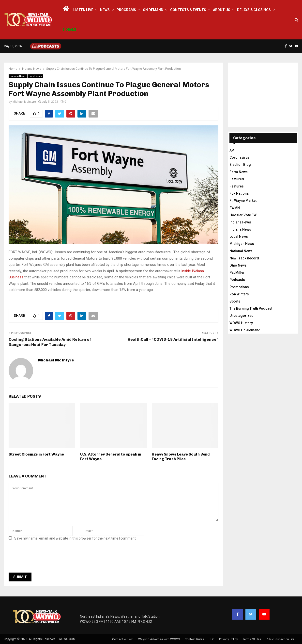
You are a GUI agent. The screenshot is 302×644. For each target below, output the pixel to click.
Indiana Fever (240, 222)
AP (232, 150)
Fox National (240, 193)
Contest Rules (194, 639)
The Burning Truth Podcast (251, 308)
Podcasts (237, 280)
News (105, 10)
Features (237, 186)
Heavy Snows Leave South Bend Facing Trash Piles (181, 457)
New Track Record (244, 258)
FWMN (235, 208)
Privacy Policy (228, 639)
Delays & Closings (254, 10)
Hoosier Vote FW (243, 215)
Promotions (239, 287)
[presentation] (46, 558)
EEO (212, 639)
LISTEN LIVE (83, 10)
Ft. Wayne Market (243, 201)
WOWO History (241, 323)
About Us (222, 10)
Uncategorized (242, 316)
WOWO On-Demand (245, 330)
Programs (126, 10)
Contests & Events (188, 10)
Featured (237, 179)
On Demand (153, 10)
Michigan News (242, 244)
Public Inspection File (280, 639)
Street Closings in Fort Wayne (36, 454)
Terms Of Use (252, 639)
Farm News (239, 172)
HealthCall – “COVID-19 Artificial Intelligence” (173, 339)
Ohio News (238, 265)
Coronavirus (240, 157)
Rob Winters (239, 294)
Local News (35, 76)
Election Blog (240, 165)
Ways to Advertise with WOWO (159, 639)
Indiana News (18, 76)
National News (241, 251)
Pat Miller (237, 272)
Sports (235, 301)
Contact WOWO (123, 639)
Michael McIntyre (24, 102)
